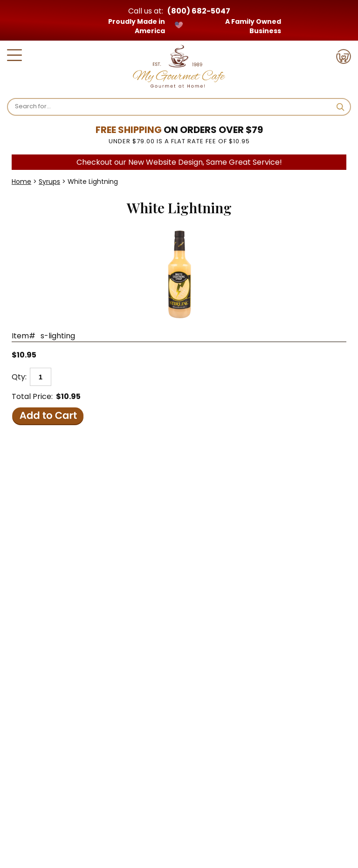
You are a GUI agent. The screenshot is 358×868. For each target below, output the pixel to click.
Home (21, 182)
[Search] (172, 106)
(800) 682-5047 (199, 11)
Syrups (49, 182)
